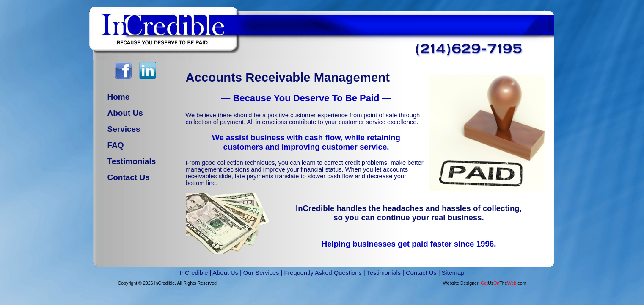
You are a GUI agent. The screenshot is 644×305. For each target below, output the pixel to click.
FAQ (116, 145)
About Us (125, 113)
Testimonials (132, 161)
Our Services (261, 273)
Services (124, 129)
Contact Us (129, 177)
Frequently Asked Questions (323, 273)
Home (119, 97)
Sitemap (453, 273)
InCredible (194, 273)
